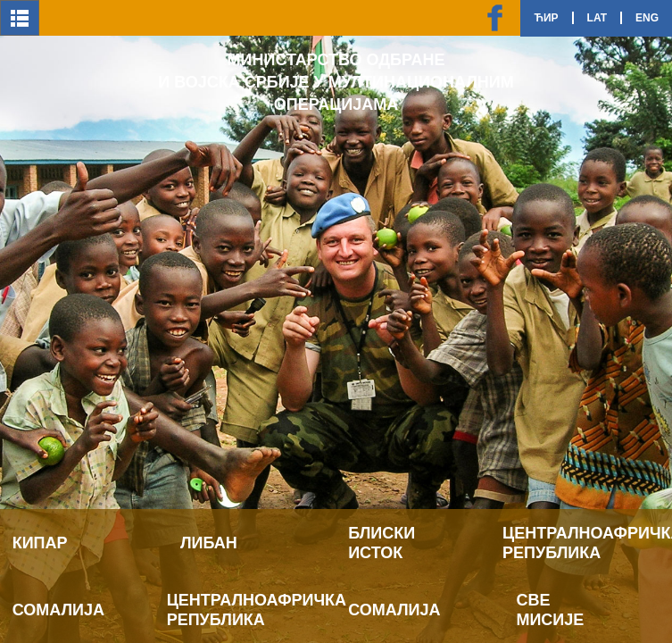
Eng (647, 18)
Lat (597, 18)
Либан (209, 543)
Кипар (40, 543)
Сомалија (58, 610)
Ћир (546, 18)
